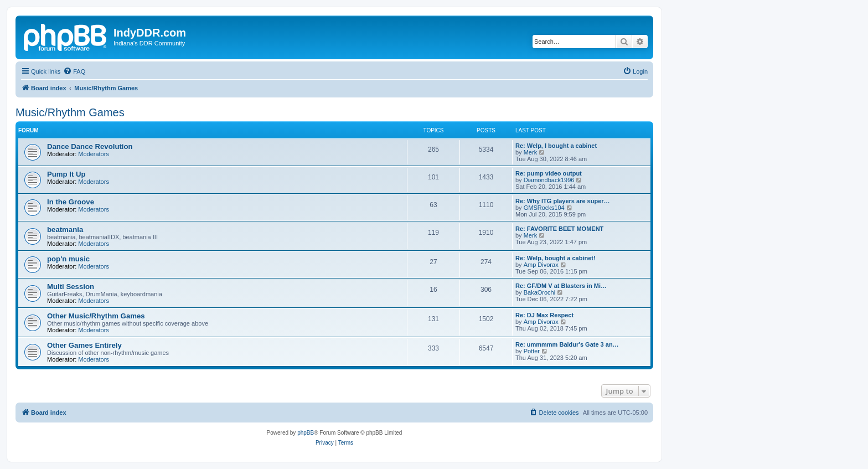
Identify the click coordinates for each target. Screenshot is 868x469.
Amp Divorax (541, 265)
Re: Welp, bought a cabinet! (556, 258)
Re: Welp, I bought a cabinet (556, 146)
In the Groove (71, 202)
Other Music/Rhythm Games (96, 316)
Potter (532, 351)
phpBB (306, 433)
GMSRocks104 (544, 208)
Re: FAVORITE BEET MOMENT (559, 229)
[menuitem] (74, 71)
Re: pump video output (549, 173)
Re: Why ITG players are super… (563, 201)
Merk (530, 152)
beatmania (65, 230)
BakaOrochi (539, 292)
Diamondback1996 (549, 180)
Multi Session (71, 287)
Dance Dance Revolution (90, 146)
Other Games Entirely (84, 345)
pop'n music (68, 259)
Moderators (94, 154)
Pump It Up (66, 174)
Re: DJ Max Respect (544, 315)
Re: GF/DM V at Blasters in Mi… (561, 286)
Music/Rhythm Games (70, 112)
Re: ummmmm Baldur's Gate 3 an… (567, 344)
